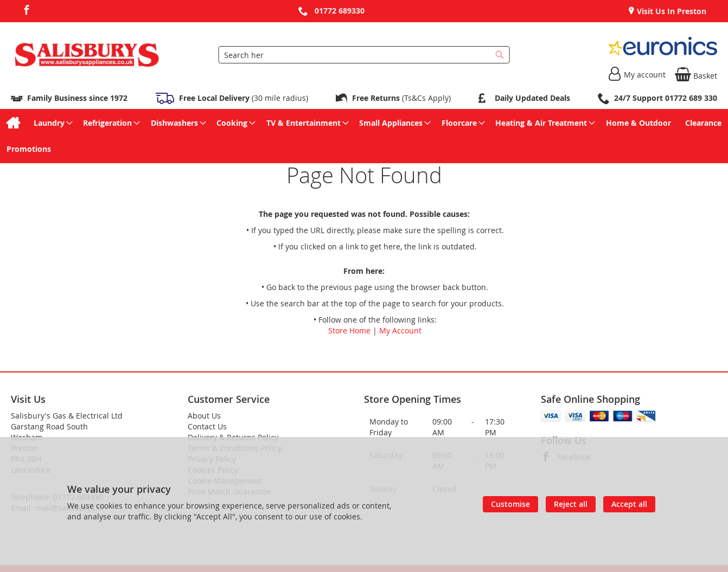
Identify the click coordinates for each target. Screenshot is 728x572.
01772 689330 (340, 11)
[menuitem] (13, 123)
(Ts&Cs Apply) (401, 98)
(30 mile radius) (242, 98)
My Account (400, 330)
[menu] (364, 136)
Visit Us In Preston (670, 11)
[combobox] (364, 55)
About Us (204, 416)
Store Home (349, 330)
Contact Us (207, 426)
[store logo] (87, 55)
